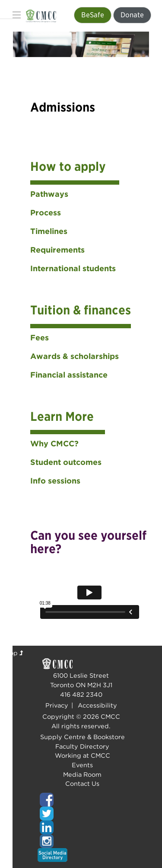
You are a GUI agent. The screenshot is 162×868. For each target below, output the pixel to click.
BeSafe (93, 15)
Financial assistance (69, 375)
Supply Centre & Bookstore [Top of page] (83, 737)
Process (46, 213)
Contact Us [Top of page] (82, 783)
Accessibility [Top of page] (97, 705)
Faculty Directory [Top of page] (82, 746)
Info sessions (55, 481)
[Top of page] (81, 800)
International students (73, 268)
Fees (40, 338)
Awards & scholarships (75, 356)
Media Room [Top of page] (82, 774)
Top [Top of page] (15, 653)
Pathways (49, 194)
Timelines (49, 231)
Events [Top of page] (82, 765)
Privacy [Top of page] (57, 705)
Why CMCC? (54, 444)
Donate (132, 15)
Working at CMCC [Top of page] (83, 755)
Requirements (57, 250)
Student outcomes (66, 462)
